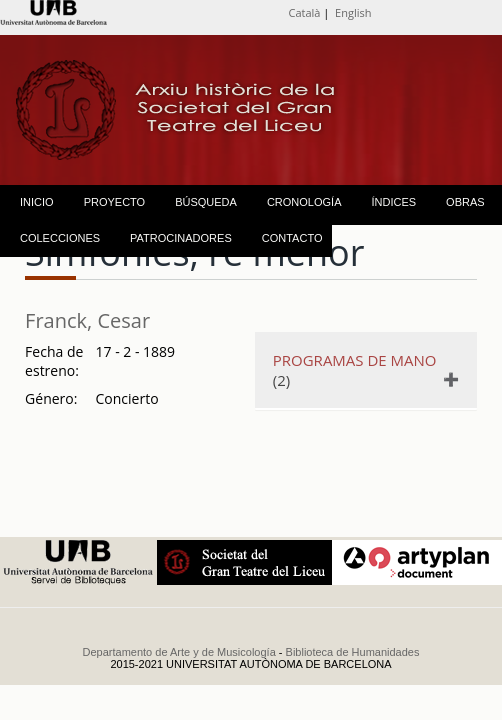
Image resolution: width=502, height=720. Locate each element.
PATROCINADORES (181, 238)
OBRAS (465, 202)
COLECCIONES (60, 238)
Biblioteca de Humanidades (353, 652)
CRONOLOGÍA (304, 202)
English (353, 12)
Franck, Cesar (87, 320)
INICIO (37, 202)
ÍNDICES (393, 202)
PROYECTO (115, 202)
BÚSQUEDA (206, 202)
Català (305, 12)
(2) (359, 370)
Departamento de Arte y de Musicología (179, 652)
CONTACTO (292, 238)
